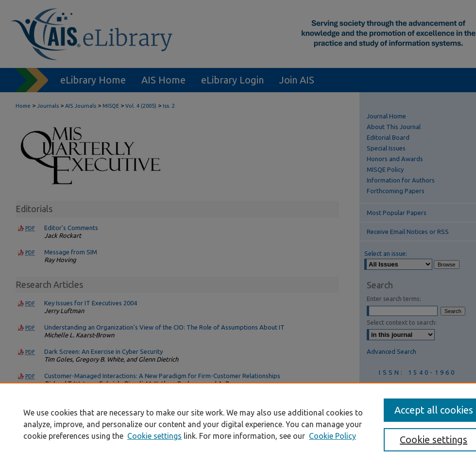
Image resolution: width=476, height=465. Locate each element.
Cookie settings (154, 436)
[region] (238, 424)
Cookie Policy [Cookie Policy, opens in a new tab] (332, 436)
